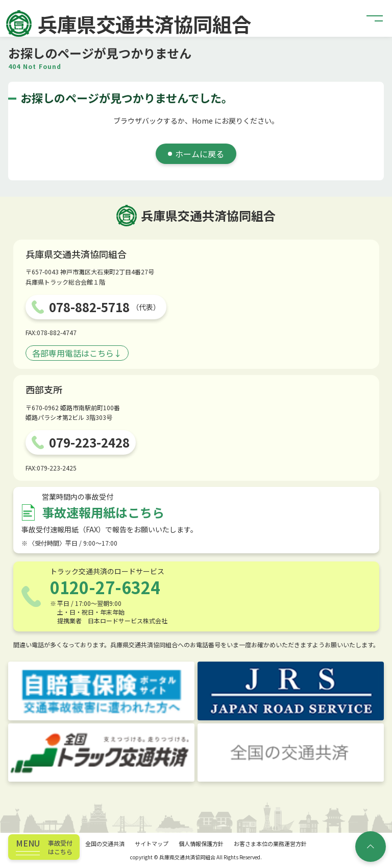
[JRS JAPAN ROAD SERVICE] (291, 691)
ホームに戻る (200, 154)
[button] (375, 18)
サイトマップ (152, 843)
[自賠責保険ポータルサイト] (101, 691)
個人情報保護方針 (201, 843)
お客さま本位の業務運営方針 (270, 843)
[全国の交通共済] (291, 753)
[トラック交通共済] (101, 753)
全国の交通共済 (105, 843)
